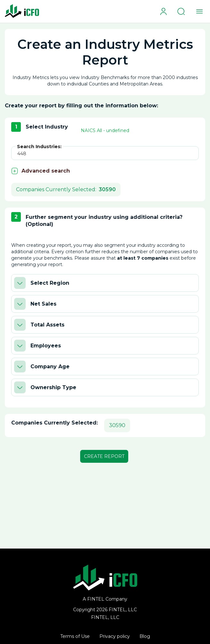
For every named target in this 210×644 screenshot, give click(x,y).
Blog (145, 636)
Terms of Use (75, 636)
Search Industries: (39, 147)
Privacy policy (115, 636)
